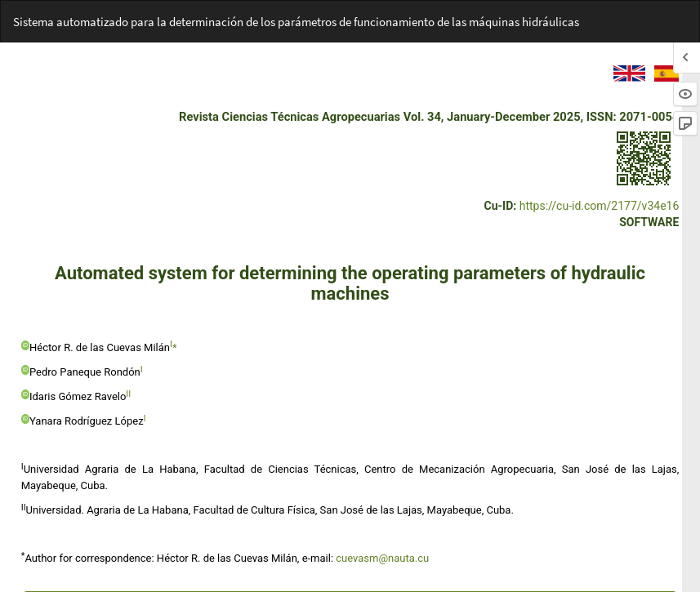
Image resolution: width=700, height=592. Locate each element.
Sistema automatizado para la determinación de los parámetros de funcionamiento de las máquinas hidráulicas (296, 22)
